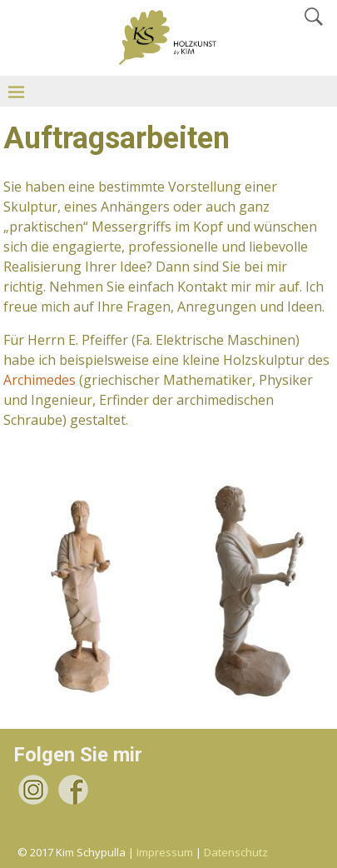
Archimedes (40, 380)
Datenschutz (236, 852)
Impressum (165, 852)
